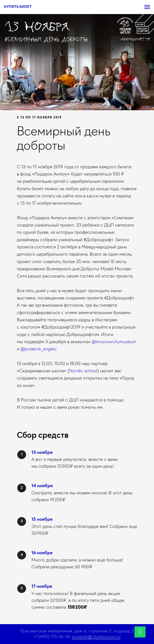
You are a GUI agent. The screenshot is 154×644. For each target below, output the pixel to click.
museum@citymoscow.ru (96, 637)
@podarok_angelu (38, 349)
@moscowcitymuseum (114, 342)
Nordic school (83, 371)
